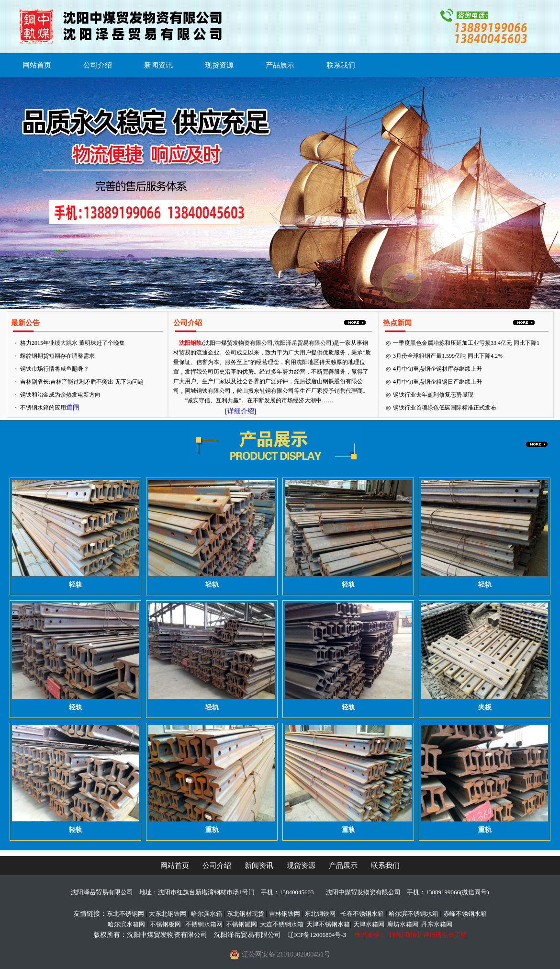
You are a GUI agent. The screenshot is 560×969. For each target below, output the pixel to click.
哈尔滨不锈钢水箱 (414, 914)
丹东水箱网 (437, 924)
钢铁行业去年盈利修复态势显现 (433, 395)
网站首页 (37, 65)
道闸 (73, 407)
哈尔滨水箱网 (126, 924)
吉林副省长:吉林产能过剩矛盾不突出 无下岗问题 (82, 382)
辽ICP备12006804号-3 (317, 935)
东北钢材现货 (246, 914)
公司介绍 (98, 65)
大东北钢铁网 (168, 914)
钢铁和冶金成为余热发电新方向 (60, 395)
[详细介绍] (241, 411)
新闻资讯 (158, 65)
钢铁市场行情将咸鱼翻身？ (55, 369)
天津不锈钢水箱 (328, 924)
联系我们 (341, 65)
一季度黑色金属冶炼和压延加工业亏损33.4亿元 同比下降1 (466, 343)
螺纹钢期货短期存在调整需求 (57, 356)
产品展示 (280, 65)
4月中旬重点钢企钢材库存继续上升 (437, 369)
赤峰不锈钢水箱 (465, 914)
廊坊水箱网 (403, 924)
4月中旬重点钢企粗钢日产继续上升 (437, 382)
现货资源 (219, 65)
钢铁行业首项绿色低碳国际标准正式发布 (445, 408)
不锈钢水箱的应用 (43, 408)
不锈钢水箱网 (204, 924)
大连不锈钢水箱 (282, 924)
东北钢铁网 (320, 914)
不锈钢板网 (165, 924)
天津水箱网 (369, 924)
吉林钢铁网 (285, 914)
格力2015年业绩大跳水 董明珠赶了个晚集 (73, 343)
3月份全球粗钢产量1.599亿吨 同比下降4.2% (448, 356)
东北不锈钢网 (125, 914)
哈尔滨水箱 (207, 914)
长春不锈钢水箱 (362, 914)
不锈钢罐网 (241, 924)
